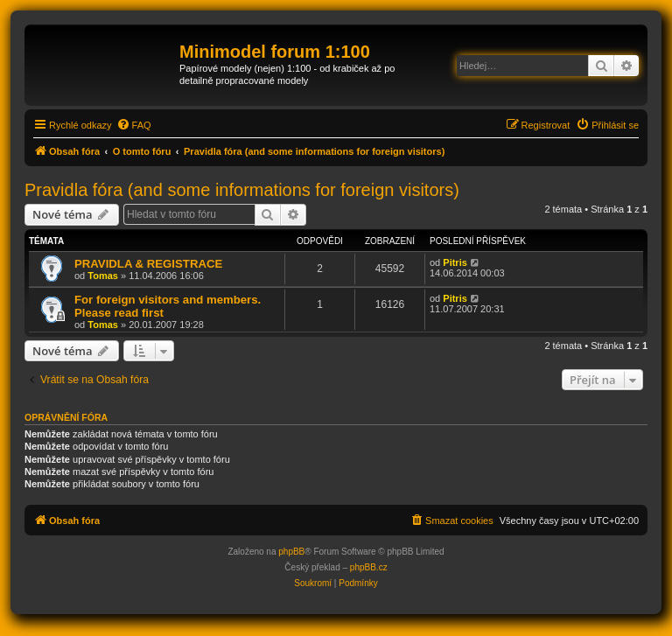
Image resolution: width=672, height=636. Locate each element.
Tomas (103, 276)
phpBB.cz (369, 567)
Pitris (455, 262)
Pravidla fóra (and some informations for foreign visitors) (242, 190)
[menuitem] (134, 125)
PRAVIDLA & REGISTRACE (148, 264)
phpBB (291, 552)
